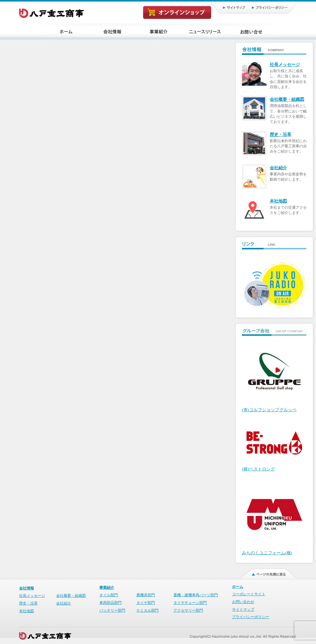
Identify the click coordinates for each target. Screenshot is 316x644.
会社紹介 (278, 168)
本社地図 (278, 201)
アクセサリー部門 (188, 610)
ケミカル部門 (148, 610)
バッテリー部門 (112, 610)
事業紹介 (107, 588)
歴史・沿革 (281, 135)
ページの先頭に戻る (265, 572)
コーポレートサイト (249, 594)
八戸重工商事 (52, 12)
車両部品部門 (110, 603)
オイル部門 (109, 595)
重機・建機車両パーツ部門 (196, 595)
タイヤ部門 (146, 603)
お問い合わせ (243, 602)
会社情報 (27, 588)
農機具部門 (146, 595)
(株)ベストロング (258, 469)
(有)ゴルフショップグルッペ (269, 410)
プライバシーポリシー (272, 7)
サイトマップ (228, 7)
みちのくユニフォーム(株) (267, 553)
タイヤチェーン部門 (190, 603)
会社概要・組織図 (287, 99)
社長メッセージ (285, 65)
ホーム (238, 587)
